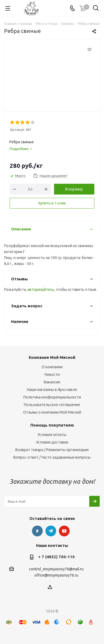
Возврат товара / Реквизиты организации (52, 450)
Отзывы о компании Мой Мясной (52, 412)
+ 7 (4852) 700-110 (56, 557)
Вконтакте (37, 531)
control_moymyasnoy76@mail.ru (56, 569)
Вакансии (52, 382)
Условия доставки (52, 442)
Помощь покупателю (52, 425)
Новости (52, 374)
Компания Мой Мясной (52, 357)
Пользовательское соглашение (52, 405)
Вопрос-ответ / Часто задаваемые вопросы (52, 457)
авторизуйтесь (41, 289)
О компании (52, 367)
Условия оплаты (52, 435)
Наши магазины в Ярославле (52, 390)
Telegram (51, 531)
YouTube (64, 531)
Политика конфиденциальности (52, 397)
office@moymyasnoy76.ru (56, 575)
